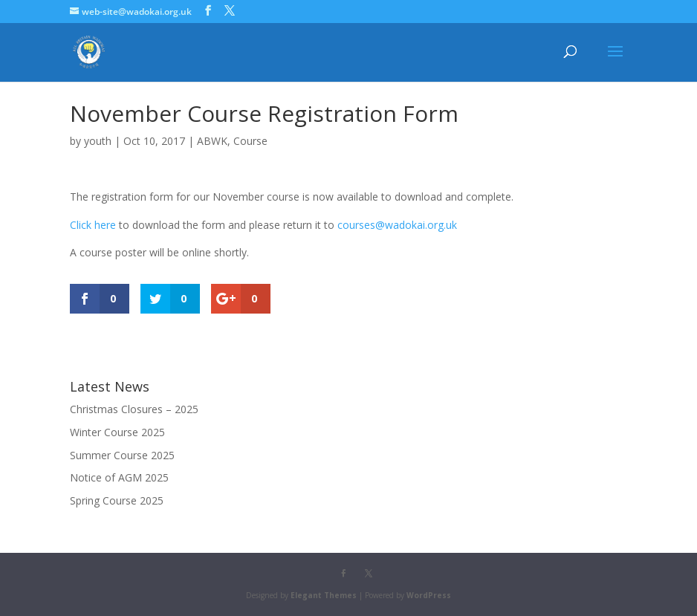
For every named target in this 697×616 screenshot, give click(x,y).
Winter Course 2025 (117, 432)
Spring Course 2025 (117, 500)
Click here (93, 225)
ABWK (212, 141)
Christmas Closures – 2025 (134, 409)
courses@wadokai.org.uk (397, 225)
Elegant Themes (324, 595)
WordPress (429, 595)
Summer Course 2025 (122, 455)
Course (250, 141)
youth (98, 141)
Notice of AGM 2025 (119, 477)
